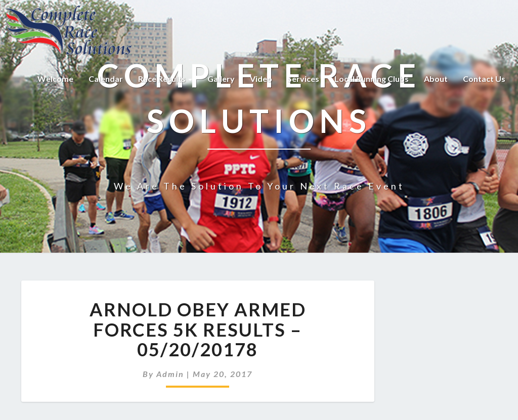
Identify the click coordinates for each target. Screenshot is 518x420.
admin (170, 374)
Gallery (221, 79)
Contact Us (484, 79)
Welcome (55, 79)
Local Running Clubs (372, 79)
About (436, 79)
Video (261, 79)
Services (303, 79)
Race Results (165, 79)
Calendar (106, 79)
